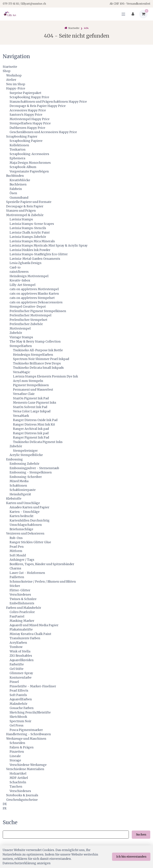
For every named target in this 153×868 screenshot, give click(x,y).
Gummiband (19, 198)
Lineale (15, 756)
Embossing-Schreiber (26, 477)
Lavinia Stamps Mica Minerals (32, 241)
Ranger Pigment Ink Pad (31, 438)
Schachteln (18, 782)
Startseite (10, 67)
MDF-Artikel (19, 778)
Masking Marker (22, 621)
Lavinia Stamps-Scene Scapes (32, 224)
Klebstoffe (14, 499)
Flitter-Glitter (20, 590)
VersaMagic (22, 372)
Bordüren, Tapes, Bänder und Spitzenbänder (42, 564)
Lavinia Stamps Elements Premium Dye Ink (45, 376)
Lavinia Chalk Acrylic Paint (30, 233)
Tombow (16, 647)
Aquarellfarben (21, 699)
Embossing (14, 459)
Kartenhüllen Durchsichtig (30, 520)
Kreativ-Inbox (20, 280)
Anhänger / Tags (22, 560)
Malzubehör (19, 704)
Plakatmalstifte (21, 629)
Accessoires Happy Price (28, 110)
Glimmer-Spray (21, 673)
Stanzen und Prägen (21, 211)
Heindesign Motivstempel (29, 276)
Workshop (14, 75)
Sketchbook (18, 717)
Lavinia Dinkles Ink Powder (30, 250)
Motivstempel (20, 329)
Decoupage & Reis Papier (25, 206)
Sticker (15, 586)
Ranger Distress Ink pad (31, 433)
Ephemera (17, 158)
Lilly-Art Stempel (23, 285)
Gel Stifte (17, 669)
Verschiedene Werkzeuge (28, 765)
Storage (15, 760)
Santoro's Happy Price (26, 115)
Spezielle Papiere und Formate (29, 202)
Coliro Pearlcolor (22, 612)
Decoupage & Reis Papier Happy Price (38, 106)
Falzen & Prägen (22, 747)
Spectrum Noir (20, 721)
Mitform (16, 551)
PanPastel (17, 616)
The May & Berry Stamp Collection (35, 342)
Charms (15, 568)
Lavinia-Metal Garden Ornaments (35, 259)
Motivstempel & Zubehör (25, 215)
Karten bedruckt (22, 516)
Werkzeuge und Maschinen (26, 739)
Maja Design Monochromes (30, 163)
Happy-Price (16, 88)
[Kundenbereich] (133, 14)
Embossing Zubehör (25, 464)
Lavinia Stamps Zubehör (28, 237)
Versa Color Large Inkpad (32, 411)
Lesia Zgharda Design (26, 263)
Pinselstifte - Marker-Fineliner (33, 686)
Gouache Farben (22, 708)
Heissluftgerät (20, 494)
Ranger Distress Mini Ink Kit (34, 425)
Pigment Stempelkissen (31, 385)
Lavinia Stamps (21, 219)
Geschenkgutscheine (22, 800)
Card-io (15, 267)
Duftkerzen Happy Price (27, 128)
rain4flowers (19, 272)
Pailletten (17, 577)
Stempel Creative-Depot (28, 307)
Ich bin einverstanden (131, 857)
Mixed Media (19, 481)
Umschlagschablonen (26, 525)
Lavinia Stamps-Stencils (28, 228)
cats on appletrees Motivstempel (34, 289)
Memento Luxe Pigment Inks (35, 403)
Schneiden (17, 743)
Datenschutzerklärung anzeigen (27, 863)
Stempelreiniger (25, 451)
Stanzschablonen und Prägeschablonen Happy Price (48, 102)
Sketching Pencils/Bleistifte (30, 712)
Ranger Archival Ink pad (31, 429)
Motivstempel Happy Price (30, 119)
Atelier (11, 80)
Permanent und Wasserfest (33, 390)
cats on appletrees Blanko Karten (34, 294)
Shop (7, 71)
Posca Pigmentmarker (26, 730)
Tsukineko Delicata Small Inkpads (38, 368)
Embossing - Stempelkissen (31, 472)
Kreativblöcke (20, 180)
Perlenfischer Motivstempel (30, 315)
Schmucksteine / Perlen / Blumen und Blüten (43, 582)
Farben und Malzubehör (24, 608)
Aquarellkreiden (22, 660)
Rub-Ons (16, 538)
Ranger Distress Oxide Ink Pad (35, 420)
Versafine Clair (24, 394)
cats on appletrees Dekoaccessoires (36, 302)
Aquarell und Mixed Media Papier (34, 625)
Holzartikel (18, 774)
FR (5, 808)
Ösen (13, 193)
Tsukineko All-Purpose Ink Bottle (38, 350)
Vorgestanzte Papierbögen (29, 171)
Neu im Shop (16, 84)
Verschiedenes (20, 595)
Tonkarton (18, 150)
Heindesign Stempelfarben (33, 355)
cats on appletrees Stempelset (32, 298)
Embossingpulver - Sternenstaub (34, 468)
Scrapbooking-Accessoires (29, 154)
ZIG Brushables (21, 656)
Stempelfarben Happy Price (30, 123)
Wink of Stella (20, 651)
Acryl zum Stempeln (28, 381)
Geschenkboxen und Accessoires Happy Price (43, 132)
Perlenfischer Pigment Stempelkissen (38, 311)
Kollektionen (19, 145)
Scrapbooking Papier (22, 137)
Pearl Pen (17, 547)
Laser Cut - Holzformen (27, 573)
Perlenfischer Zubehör (26, 324)
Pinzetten (17, 752)
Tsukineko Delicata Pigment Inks (38, 442)
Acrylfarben (18, 643)
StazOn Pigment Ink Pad (31, 398)
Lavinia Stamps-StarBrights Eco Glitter (39, 254)
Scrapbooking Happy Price (29, 97)
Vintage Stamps (21, 337)
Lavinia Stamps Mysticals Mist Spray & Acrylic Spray (49, 246)
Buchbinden (15, 176)
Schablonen (18, 486)
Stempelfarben (21, 346)
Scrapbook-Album (23, 167)
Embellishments (22, 603)
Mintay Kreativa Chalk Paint (30, 634)
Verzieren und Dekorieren (25, 533)
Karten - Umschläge (25, 512)
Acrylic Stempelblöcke (26, 455)
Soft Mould (18, 555)
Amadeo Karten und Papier (29, 507)
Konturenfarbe (21, 678)
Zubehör (16, 333)
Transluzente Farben (25, 638)
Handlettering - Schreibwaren (29, 734)
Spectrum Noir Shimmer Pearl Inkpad (41, 359)
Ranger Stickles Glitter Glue (30, 542)
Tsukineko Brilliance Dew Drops (37, 363)
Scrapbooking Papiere (26, 141)
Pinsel (14, 682)
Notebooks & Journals (22, 795)
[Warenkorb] (143, 14)
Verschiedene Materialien (25, 769)
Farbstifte (17, 664)
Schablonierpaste (23, 490)
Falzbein (16, 189)
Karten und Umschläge (23, 503)
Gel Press (17, 725)
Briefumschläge (21, 529)
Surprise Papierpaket (25, 93)
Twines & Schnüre (23, 599)
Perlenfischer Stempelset (28, 320)
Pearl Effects (19, 691)
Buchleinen (18, 184)
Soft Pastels (18, 695)
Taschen (16, 787)
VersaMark (21, 416)
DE (5, 804)
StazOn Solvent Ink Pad (30, 407)
